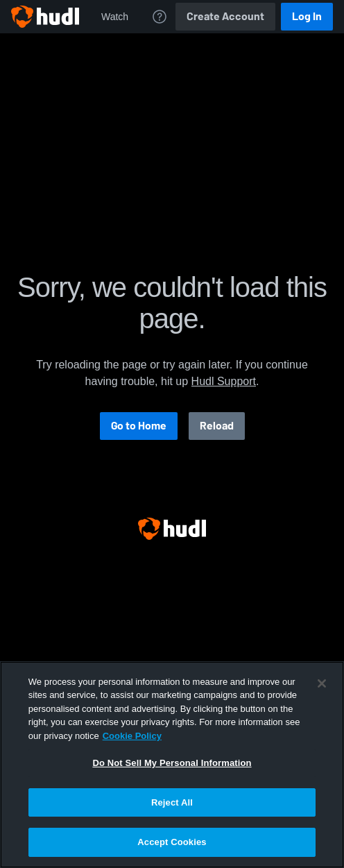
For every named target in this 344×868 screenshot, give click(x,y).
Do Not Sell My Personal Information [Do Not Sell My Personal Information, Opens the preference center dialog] (172, 763)
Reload (217, 426)
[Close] (322, 683)
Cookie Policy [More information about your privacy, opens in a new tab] (132, 736)
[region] (172, 765)
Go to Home (139, 426)
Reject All (172, 802)
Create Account (225, 16)
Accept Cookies (172, 842)
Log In (307, 16)
